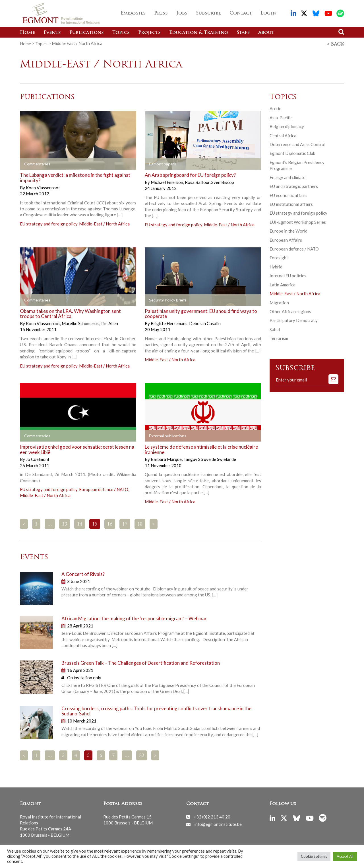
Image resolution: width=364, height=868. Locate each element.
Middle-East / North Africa (104, 223)
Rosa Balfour (198, 181)
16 (110, 524)
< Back (336, 44)
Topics (121, 33)
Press (161, 13)
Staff (243, 33)
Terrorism (279, 337)
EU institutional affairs (291, 203)
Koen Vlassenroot (43, 187)
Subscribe (208, 13)
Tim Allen (109, 323)
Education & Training (199, 33)
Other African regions (290, 311)
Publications (87, 33)
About (266, 33)
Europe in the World (288, 230)
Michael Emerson (167, 181)
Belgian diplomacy (287, 126)
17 (125, 524)
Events (52, 33)
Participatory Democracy (294, 319)
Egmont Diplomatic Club (292, 152)
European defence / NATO (104, 489)
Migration (279, 302)
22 (142, 755)
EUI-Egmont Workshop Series (298, 221)
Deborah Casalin (205, 323)
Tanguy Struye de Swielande (210, 458)
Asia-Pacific (281, 117)
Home (27, 33)
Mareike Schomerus (81, 323)
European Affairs (286, 239)
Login (268, 13)
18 (140, 524)
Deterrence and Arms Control (297, 143)
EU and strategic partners (294, 185)
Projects (149, 33)
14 (80, 524)
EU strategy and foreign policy (49, 223)
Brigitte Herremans (169, 323)
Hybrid (276, 266)
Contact (241, 13)
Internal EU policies (288, 275)
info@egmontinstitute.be (218, 823)
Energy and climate (288, 177)
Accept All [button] (345, 856)
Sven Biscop (223, 181)
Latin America (283, 284)
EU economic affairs (288, 194)
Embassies (133, 13)
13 (65, 524)
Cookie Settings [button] (314, 856)
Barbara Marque (167, 458)
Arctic (275, 108)
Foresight (279, 257)
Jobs (182, 13)
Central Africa (283, 134)
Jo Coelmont (38, 458)
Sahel (275, 329)
